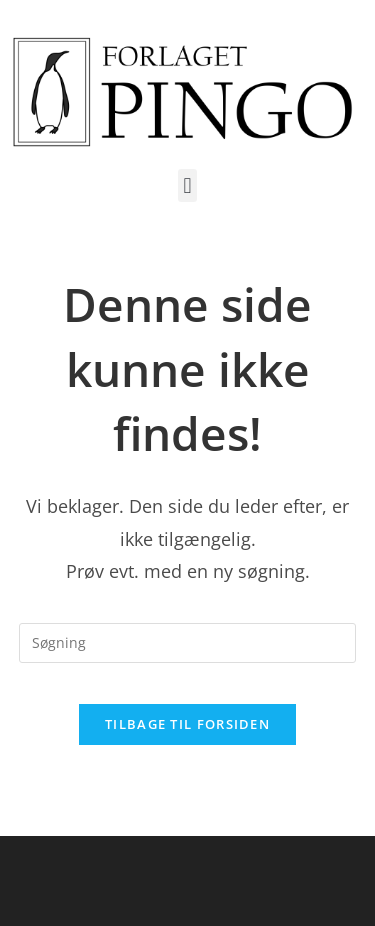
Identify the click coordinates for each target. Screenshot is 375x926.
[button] (187, 185)
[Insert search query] (188, 643)
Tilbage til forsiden (187, 724)
